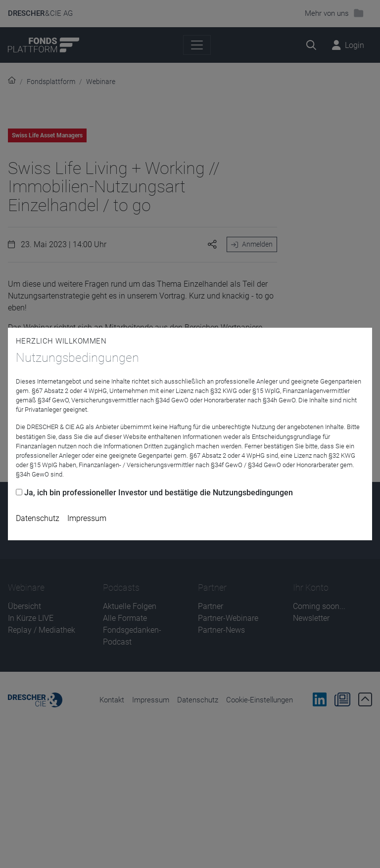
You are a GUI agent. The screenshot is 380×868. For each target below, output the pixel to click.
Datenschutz (38, 518)
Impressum (87, 518)
